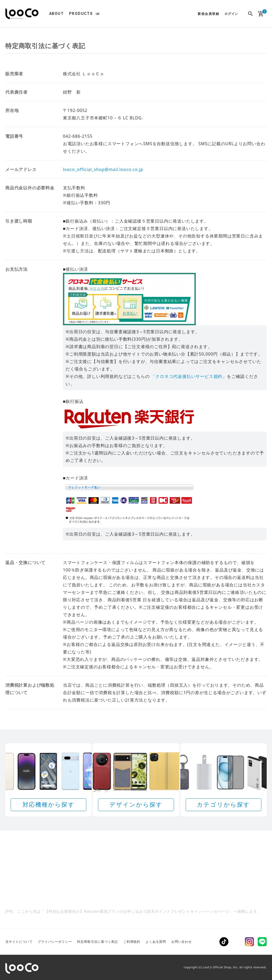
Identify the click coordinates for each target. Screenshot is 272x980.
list (97, 14)
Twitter (237, 942)
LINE (262, 942)
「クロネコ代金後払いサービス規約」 (189, 376)
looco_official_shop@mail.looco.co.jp (103, 169)
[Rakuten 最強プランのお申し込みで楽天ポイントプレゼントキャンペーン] (136, 880)
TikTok (224, 942)
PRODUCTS (81, 14)
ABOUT (56, 14)
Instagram (249, 942)
